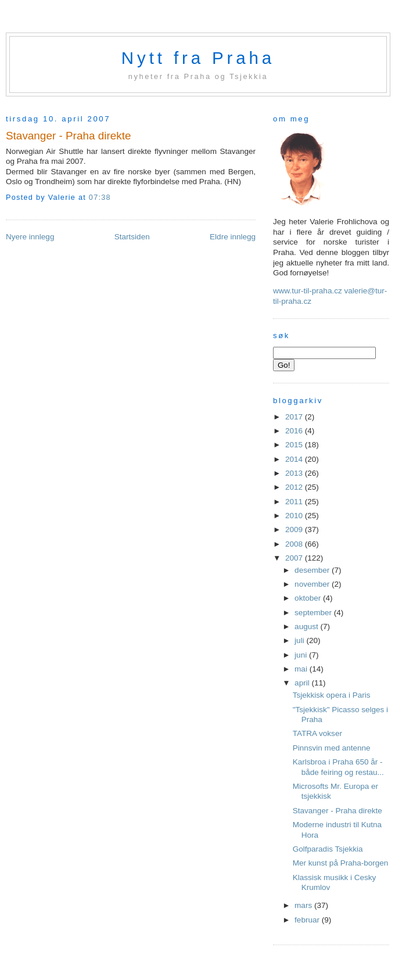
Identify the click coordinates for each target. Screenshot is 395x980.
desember (313, 570)
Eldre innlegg (233, 237)
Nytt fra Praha (198, 58)
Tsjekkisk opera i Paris (332, 695)
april (303, 683)
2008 (295, 544)
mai (302, 669)
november (313, 584)
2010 (295, 516)
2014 (295, 459)
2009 (295, 530)
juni (302, 655)
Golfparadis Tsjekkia (328, 849)
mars (304, 905)
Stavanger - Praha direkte (68, 136)
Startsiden (132, 237)
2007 (295, 558)
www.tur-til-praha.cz (308, 291)
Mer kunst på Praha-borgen (341, 863)
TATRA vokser (317, 733)
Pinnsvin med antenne (332, 748)
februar (308, 920)
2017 (295, 417)
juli (300, 640)
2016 (295, 431)
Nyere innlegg (30, 237)
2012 (295, 487)
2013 (295, 473)
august (307, 627)
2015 (295, 445)
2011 (295, 502)
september (314, 613)
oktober (309, 598)
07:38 (100, 198)
